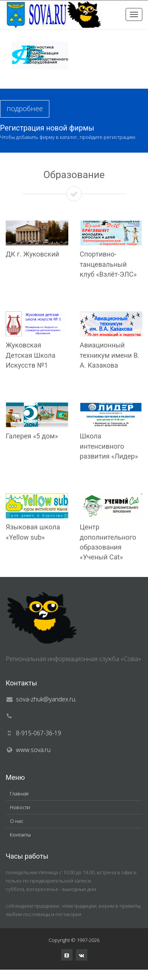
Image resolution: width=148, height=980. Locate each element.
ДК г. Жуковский (32, 254)
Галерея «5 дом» (32, 436)
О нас (17, 821)
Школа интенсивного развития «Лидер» (109, 446)
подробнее (25, 108)
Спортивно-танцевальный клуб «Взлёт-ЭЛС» (108, 264)
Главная (19, 794)
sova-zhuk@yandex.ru (46, 699)
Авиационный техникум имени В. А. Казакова (110, 355)
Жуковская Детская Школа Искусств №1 (31, 355)
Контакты (20, 835)
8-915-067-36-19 (39, 733)
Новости (20, 807)
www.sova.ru (33, 750)
